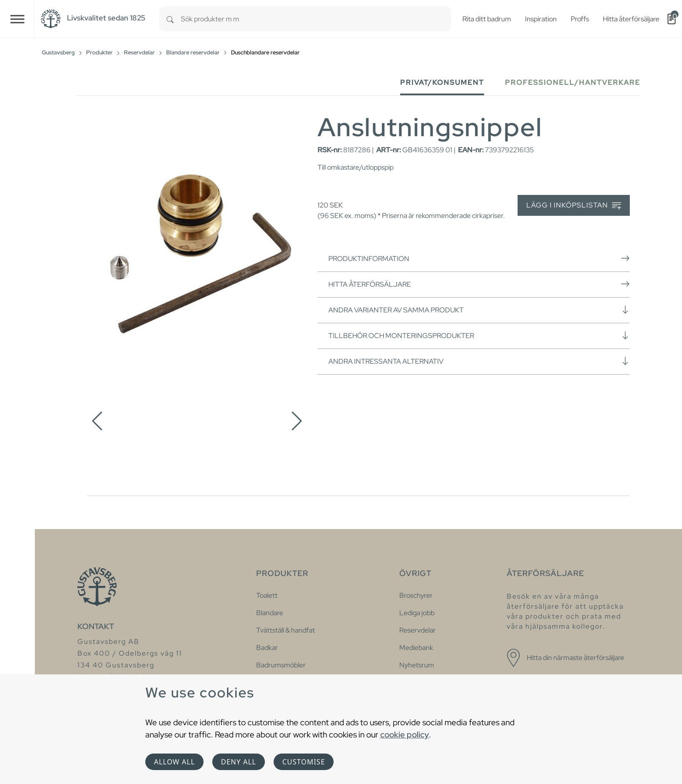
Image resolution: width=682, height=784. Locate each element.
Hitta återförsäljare (479, 284)
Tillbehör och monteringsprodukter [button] (479, 335)
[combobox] (316, 19)
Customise (304, 762)
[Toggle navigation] (17, 19)
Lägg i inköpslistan (574, 206)
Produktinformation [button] (479, 258)
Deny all (239, 762)
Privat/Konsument (442, 82)
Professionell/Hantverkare (573, 82)
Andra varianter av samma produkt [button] (479, 310)
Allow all (174, 762)
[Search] (170, 19)
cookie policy (405, 734)
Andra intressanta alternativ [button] (479, 361)
